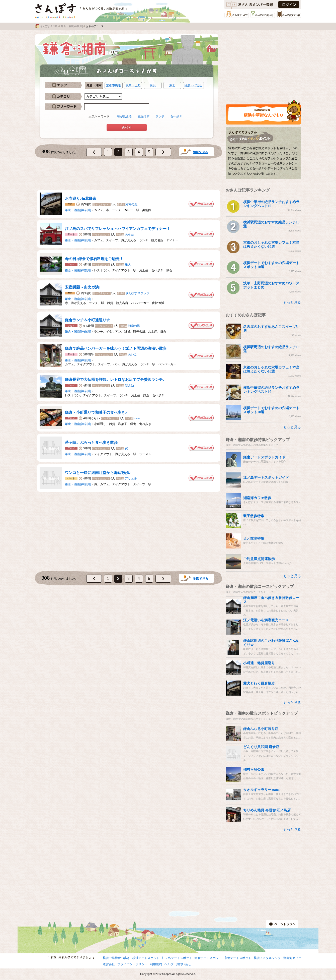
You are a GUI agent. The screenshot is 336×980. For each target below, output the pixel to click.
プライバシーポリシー (132, 964)
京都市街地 (114, 85)
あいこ (132, 354)
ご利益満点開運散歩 (259, 559)
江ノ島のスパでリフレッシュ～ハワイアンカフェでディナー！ (118, 229)
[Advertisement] (129, 175)
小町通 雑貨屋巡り (259, 663)
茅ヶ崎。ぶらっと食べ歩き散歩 (91, 443)
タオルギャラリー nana (261, 790)
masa (137, 418)
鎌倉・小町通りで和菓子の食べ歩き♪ (96, 412)
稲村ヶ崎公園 (254, 770)
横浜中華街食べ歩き (116, 958)
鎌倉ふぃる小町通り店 (261, 729)
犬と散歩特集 (254, 539)
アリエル (131, 478)
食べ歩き (176, 116)
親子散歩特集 (254, 516)
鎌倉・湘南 (94, 85)
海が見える (124, 116)
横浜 (153, 85)
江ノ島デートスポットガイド (266, 478)
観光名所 (144, 116)
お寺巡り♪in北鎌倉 (81, 199)
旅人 (128, 265)
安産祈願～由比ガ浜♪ (83, 287)
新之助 (129, 386)
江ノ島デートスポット (177, 958)
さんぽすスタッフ (137, 293)
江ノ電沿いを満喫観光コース (266, 620)
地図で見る (201, 152)
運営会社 (109, 964)
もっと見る (292, 302)
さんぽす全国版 (49, 26)
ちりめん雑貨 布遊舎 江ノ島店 (267, 810)
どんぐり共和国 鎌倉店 (261, 747)
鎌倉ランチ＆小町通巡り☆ (88, 320)
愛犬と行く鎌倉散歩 (259, 683)
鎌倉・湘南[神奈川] (72, 26)
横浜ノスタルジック (267, 958)
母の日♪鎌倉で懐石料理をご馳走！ (94, 259)
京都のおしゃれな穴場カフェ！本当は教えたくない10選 (271, 245)
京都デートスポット (238, 958)
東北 (172, 85)
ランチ (160, 116)
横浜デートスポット (146, 958)
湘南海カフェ (292, 958)
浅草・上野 (133, 85)
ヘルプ (169, 964)
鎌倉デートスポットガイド (264, 457)
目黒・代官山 (193, 85)
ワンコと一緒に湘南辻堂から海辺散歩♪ (98, 473)
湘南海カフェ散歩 (257, 498)
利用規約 (156, 964)
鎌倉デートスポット (208, 958)
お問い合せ (184, 964)
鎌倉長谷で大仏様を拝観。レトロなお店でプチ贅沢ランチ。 (116, 380)
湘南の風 (131, 204)
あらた (129, 234)
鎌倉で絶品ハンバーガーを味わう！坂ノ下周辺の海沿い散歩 (116, 348)
